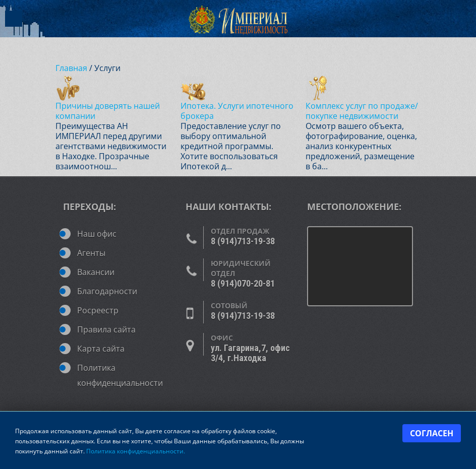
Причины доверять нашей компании (108, 111)
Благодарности (107, 291)
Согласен (432, 433)
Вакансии (96, 272)
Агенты (91, 253)
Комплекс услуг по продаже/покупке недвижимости (362, 111)
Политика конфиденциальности (120, 371)
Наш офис (97, 234)
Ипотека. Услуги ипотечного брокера (237, 111)
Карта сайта (101, 349)
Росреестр (98, 310)
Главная (71, 68)
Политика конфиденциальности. (136, 451)
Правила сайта (106, 329)
